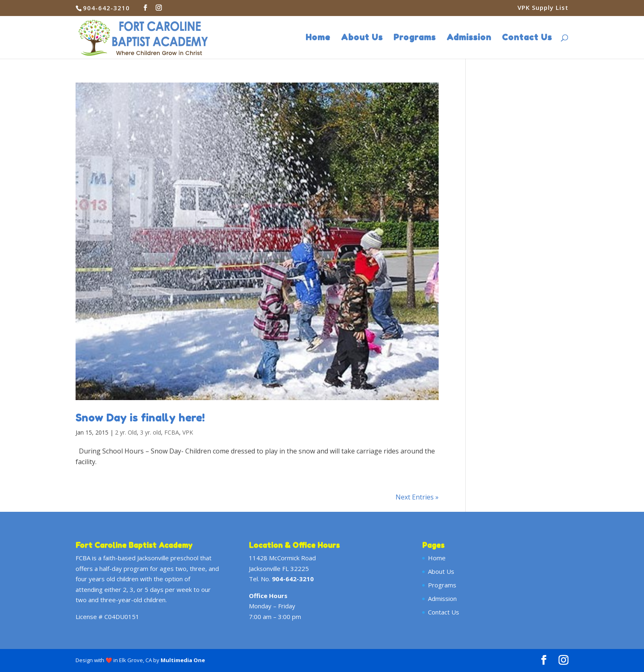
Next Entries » (417, 497)
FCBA (172, 432)
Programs (415, 38)
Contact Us (527, 38)
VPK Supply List (543, 8)
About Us (362, 38)
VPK (188, 432)
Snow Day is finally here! (140, 418)
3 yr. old (151, 432)
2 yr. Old (126, 432)
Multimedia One (183, 660)
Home (318, 38)
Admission (469, 38)
